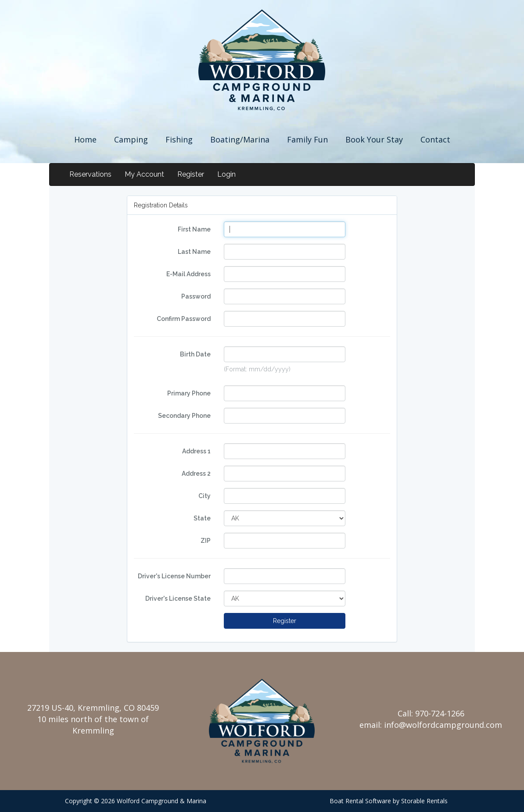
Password (196, 296)
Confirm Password (184, 319)
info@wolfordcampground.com (443, 725)
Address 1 (196, 451)
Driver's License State (178, 598)
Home (85, 139)
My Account (144, 174)
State (202, 518)
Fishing (179, 139)
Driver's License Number (174, 576)
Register (191, 174)
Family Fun (307, 139)
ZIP (206, 541)
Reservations (90, 174)
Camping (131, 139)
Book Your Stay (374, 139)
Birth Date (195, 354)
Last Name (194, 252)
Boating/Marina (240, 139)
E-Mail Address (188, 274)
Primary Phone (189, 393)
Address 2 (196, 474)
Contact (435, 139)
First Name (194, 229)
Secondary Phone (184, 416)
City (205, 496)
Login (226, 174)
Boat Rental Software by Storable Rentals (389, 801)
